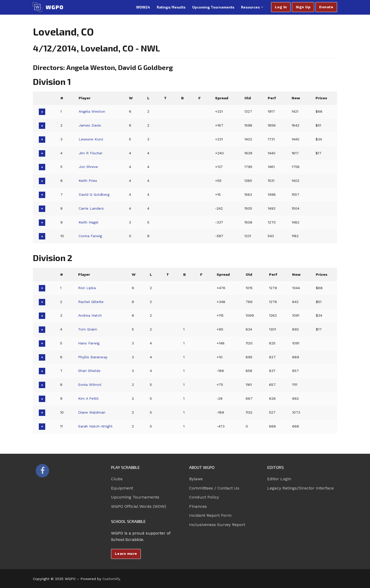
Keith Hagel (89, 222)
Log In (281, 7)
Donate (326, 7)
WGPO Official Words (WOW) (139, 506)
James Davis (90, 125)
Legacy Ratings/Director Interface (300, 488)
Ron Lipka (87, 288)
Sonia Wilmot (90, 385)
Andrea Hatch (90, 315)
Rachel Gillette (91, 302)
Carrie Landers (92, 208)
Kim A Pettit (88, 398)
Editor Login (279, 479)
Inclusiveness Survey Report (217, 525)
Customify (111, 579)
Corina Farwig (91, 236)
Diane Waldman (92, 412)
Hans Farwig (89, 343)
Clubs (117, 479)
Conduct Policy (204, 497)
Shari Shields (89, 371)
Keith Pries (88, 181)
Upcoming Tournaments (135, 497)
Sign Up (303, 7)
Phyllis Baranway (93, 357)
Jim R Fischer (91, 153)
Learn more (126, 554)
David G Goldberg (94, 194)
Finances (198, 506)
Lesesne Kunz (91, 139)
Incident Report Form (210, 515)
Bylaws (196, 479)
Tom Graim (88, 329)
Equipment (122, 488)
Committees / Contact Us (214, 488)
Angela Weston (92, 111)
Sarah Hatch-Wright (96, 426)
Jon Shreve (89, 167)
